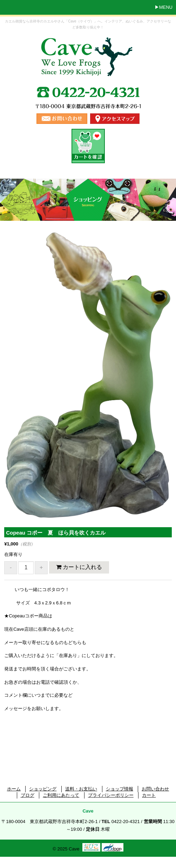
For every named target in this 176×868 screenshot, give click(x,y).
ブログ (28, 795)
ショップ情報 (120, 789)
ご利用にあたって (61, 795)
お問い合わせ (155, 789)
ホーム (14, 789)
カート (149, 795)
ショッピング (43, 789)
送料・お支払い (81, 789)
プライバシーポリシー (111, 795)
